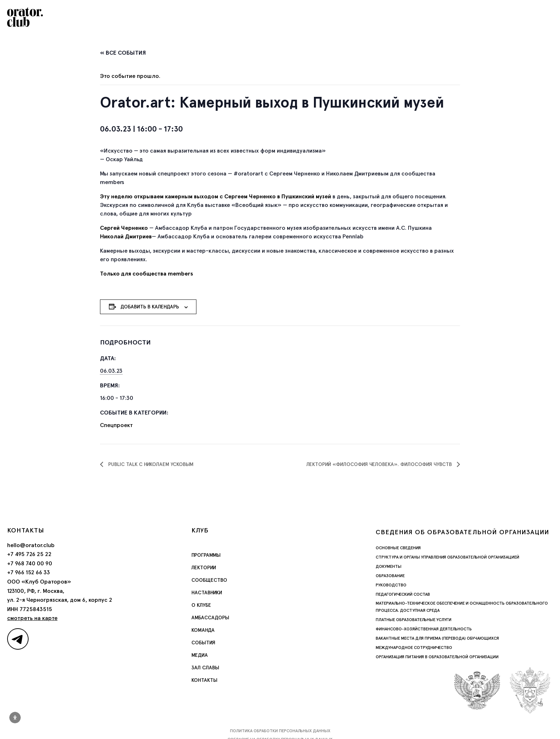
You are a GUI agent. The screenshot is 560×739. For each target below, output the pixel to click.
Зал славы (205, 668)
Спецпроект (116, 425)
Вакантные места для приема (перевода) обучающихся (437, 638)
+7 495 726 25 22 (29, 554)
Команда (203, 630)
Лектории (204, 567)
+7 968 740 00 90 (30, 563)
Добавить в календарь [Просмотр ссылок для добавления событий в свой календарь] (150, 307)
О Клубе (201, 605)
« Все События (123, 53)
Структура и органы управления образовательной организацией (447, 557)
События (203, 643)
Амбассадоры (210, 618)
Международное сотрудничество (414, 648)
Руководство (391, 585)
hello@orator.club (31, 545)
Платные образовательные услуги (414, 620)
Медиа (200, 655)
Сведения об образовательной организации (462, 532)
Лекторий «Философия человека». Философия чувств (380, 464)
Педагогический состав (403, 594)
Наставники (207, 592)
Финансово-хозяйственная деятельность (424, 629)
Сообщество (209, 580)
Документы (389, 566)
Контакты (204, 680)
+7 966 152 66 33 (29, 572)
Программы (206, 555)
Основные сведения (398, 548)
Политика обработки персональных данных (280, 731)
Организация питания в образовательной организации (437, 657)
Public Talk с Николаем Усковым (150, 464)
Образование (390, 576)
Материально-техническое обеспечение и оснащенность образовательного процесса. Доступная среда (462, 607)
